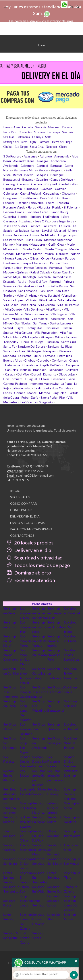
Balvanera (28, 166)
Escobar (9, 203)
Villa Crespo (47, 305)
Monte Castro (33, 249)
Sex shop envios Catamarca (11, 655)
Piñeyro (69, 281)
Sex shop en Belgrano (26, 729)
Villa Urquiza (30, 337)
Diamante (50, 374)
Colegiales (11, 193)
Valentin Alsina (27, 295)
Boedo (29, 175)
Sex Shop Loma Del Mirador (25, 710)
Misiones (40, 132)
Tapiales (71, 337)
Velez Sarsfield (50, 295)
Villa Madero (20, 319)
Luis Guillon (34, 240)
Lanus (36, 230)
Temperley (11, 342)
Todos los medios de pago (38, 565)
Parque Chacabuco (35, 263)
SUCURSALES (20, 497)
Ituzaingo (26, 221)
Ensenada (58, 379)
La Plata (66, 384)
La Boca (35, 226)
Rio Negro (21, 147)
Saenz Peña (49, 397)
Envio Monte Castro (25, 938)
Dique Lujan (67, 374)
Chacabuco (30, 365)
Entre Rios (10, 132)
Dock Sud (47, 198)
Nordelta (62, 254)
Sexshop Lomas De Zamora (71, 905)
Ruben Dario (30, 397)
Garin (71, 379)
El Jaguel (31, 379)
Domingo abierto (29, 573)
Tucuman (68, 127)
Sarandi (8, 328)
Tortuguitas (34, 328)
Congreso (10, 198)
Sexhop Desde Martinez (26, 761)
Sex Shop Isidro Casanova (71, 673)
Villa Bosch (11, 305)
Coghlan (61, 189)
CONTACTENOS (22, 535)
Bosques (42, 175)
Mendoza (54, 127)
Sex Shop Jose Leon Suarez (39, 692)
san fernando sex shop (10, 808)
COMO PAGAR (21, 510)
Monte (32, 393)
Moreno (45, 393)
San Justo (63, 291)
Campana (72, 365)
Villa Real (66, 333)
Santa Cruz (37, 147)
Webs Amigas (42, 604)
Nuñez (75, 254)
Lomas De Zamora (16, 235)
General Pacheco (15, 384)
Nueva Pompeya (16, 258)
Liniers (73, 230)
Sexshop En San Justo (26, 863)
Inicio (41, 45)
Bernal (17, 175)
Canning (9, 184)
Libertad (60, 230)
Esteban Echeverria (30, 203)
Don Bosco (63, 198)
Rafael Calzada (40, 272)
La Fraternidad (22, 388)
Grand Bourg (60, 212)
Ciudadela (31, 189)
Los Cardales (62, 388)
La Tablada (22, 230)
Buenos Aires (12, 127)
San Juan (9, 137)
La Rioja (38, 137)
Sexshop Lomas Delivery (38, 919)
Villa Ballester (68, 300)
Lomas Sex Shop (24, 891)
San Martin (58, 319)
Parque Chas (59, 263)
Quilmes (22, 272)
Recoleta (44, 277)
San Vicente (28, 402)
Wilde (59, 337)
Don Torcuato (13, 379)
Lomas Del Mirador (43, 235)
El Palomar (71, 207)
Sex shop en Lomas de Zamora (40, 613)
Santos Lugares (61, 323)
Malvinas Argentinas (58, 240)
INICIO (15, 491)
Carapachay (51, 193)
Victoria (31, 300)
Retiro (22, 281)
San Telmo (40, 323)
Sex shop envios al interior (54, 641)
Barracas (56, 166)
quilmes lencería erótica (53, 808)
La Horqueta (42, 388)
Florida (57, 207)
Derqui (36, 374)
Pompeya (56, 268)
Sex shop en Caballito (26, 692)
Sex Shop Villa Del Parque (70, 743)
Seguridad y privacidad (35, 558)
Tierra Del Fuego (32, 342)
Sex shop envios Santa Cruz (71, 655)
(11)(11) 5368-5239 (35, 466)
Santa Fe (40, 127)
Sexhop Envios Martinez (70, 761)
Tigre (20, 328)
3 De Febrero (12, 156)
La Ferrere (50, 226)
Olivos (34, 258)
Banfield (42, 166)
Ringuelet (59, 393)
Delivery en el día (29, 550)
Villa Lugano (59, 314)
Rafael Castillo (63, 272)
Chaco (63, 147)
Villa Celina (28, 305)
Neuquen (51, 147)
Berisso (26, 370)
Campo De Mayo (62, 179)
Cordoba (27, 127)
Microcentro (12, 249)
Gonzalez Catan (37, 212)
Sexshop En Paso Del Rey (38, 836)
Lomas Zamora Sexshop (9, 877)
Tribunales (52, 328)
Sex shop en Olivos (25, 613)
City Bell (51, 184)
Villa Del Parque (68, 305)
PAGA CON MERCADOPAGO (31, 529)
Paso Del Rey (38, 281)
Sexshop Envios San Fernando (55, 891)
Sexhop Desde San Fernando (40, 761)
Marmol (8, 244)
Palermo (57, 258)
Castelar (37, 184)
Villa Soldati (11, 337)
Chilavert (72, 370)
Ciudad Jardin (13, 189)
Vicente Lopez (13, 300)
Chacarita (68, 193)
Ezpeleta (63, 203)
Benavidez (56, 370)
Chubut (8, 147)
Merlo (71, 244)
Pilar (62, 397)
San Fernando (28, 291)
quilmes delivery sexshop (26, 822)
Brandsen (40, 370)
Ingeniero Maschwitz (44, 384)
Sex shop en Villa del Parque (40, 641)
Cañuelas (12, 370)
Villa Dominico (34, 309)
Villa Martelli (40, 319)
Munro (49, 254)
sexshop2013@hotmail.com (35, 475)
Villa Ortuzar (24, 333)
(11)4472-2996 (34, 471)
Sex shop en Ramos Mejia (39, 627)
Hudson (35, 217)
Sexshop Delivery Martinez (70, 794)
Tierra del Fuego (62, 142)
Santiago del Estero (15, 142)
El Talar (44, 379)
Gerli (51, 244)
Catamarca (23, 137)
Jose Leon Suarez (15, 226)
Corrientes (25, 132)
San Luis (68, 132)
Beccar (44, 170)
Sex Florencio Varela (54, 761)
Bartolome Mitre (25, 170)
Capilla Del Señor (52, 365)
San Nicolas (23, 323)
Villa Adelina (47, 300)
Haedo (23, 217)
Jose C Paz (42, 221)
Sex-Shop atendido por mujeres (56, 775)
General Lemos (14, 212)
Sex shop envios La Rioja (54, 655)
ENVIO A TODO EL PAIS (27, 523)
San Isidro (46, 291)
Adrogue (46, 156)
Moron (38, 254)
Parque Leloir (12, 268)
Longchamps (67, 235)
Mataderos (38, 244)
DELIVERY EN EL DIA (25, 516)
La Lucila (65, 226)
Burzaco (28, 179)
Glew (61, 244)
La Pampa (54, 132)
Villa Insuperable (37, 314)
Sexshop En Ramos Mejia (39, 850)
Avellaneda (11, 166)
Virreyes (47, 337)
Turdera (9, 295)
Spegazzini (46, 402)
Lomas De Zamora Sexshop (71, 891)
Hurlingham (51, 217)
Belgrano (57, 170)
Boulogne (57, 175)
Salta (48, 137)
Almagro (42, 161)
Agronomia (62, 156)
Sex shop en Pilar (25, 627)
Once (45, 258)
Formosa (44, 142)
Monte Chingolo (56, 249)
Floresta (44, 207)
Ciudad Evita (68, 184)
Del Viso (23, 374)
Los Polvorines (13, 240)
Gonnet (20, 393)
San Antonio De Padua (52, 286)
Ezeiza (50, 203)
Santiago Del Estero (31, 346)
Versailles (69, 295)
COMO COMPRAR (23, 503)
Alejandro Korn (24, 161)
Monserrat (23, 254)
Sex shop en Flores (25, 641)
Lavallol (47, 230)
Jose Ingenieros (63, 221)
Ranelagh (29, 277)
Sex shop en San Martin (10, 641)
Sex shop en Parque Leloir (54, 613)
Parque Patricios (35, 268)
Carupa (10, 374)
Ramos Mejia (12, 277)
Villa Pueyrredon (46, 333)
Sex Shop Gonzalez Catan (39, 673)
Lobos (8, 393)
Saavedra (10, 286)
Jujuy (33, 142)
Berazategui (12, 179)
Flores (32, 207)
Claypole (46, 189)
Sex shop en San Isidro (70, 627)
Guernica (10, 217)
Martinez (22, 244)
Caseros (23, 184)
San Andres (26, 286)
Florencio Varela (14, 207)
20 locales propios (30, 543)
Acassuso (30, 156)
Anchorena (58, 161)
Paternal (55, 281)
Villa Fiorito (54, 309)
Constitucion (29, 198)
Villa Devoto (14, 309)
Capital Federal (30, 193)
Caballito (42, 179)
